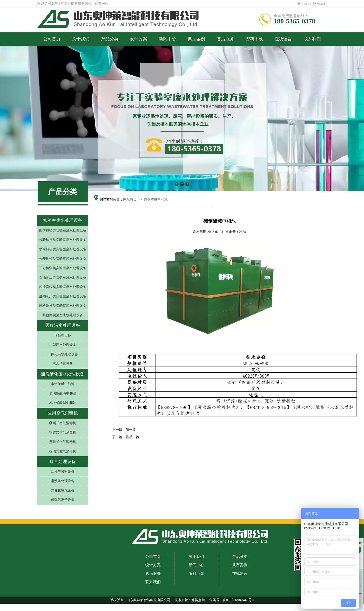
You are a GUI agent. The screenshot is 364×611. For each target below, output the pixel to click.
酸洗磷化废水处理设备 (63, 374)
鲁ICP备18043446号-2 (239, 600)
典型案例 (196, 39)
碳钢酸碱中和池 (156, 200)
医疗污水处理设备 (63, 325)
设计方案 (139, 39)
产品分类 (110, 39)
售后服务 (225, 39)
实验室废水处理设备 (63, 220)
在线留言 (283, 39)
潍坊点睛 (198, 600)
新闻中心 (168, 39)
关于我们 (304, 4)
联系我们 (320, 4)
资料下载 (254, 39)
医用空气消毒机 (63, 413)
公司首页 (52, 39)
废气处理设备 (63, 462)
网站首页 (130, 200)
